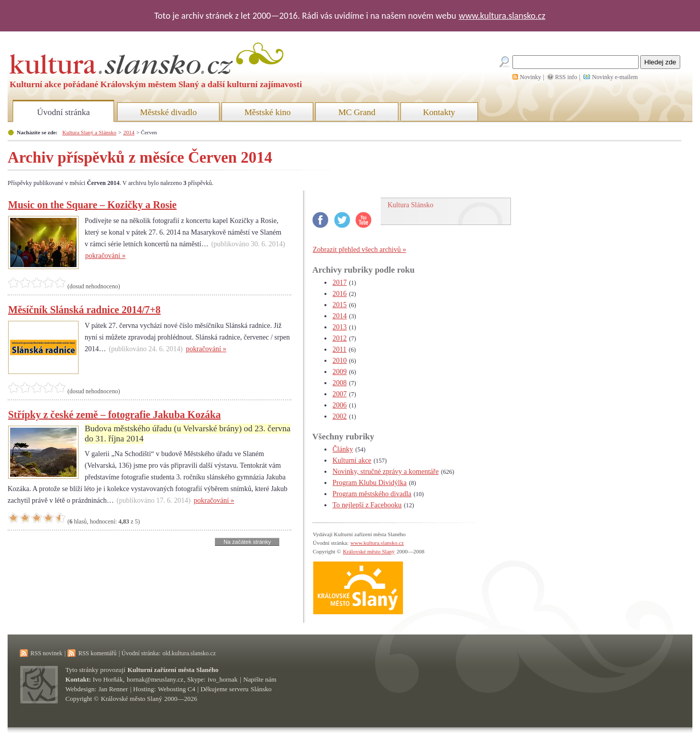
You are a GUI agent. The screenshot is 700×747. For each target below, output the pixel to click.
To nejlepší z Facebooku (367, 505)
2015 (340, 305)
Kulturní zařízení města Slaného (173, 670)
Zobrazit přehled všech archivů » (359, 250)
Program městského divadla (372, 494)
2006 (340, 405)
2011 (339, 349)
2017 (340, 283)
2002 (340, 416)
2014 (129, 132)
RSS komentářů (97, 653)
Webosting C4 (177, 689)
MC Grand (357, 112)
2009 (340, 372)
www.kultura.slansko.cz (502, 16)
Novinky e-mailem (615, 77)
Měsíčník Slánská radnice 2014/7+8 (84, 310)
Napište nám (260, 679)
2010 (340, 361)
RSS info (566, 77)
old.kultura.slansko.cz (189, 653)
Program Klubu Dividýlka (370, 483)
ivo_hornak (223, 679)
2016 (340, 294)
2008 (340, 383)
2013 (340, 327)
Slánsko (261, 689)
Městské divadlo (168, 112)
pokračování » (105, 256)
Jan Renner (113, 689)
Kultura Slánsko (411, 205)
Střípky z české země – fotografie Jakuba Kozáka (114, 415)
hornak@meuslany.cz (155, 679)
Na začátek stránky (247, 542)
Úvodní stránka (63, 112)
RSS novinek (46, 653)
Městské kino (267, 112)
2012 (340, 338)
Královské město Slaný (369, 551)
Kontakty (439, 112)
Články (343, 449)
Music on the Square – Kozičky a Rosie (92, 205)
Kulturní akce (352, 460)
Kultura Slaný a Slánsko (89, 132)
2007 (340, 394)
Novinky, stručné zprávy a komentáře (385, 472)
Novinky (531, 77)
